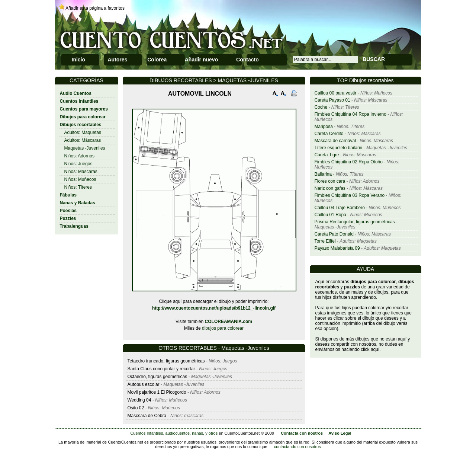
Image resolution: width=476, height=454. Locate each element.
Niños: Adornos (79, 156)
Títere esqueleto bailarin (339, 148)
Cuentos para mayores (84, 109)
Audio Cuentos (76, 93)
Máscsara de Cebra (147, 416)
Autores (117, 60)
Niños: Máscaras (81, 172)
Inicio (79, 60)
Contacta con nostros (302, 433)
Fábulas (68, 195)
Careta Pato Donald (334, 234)
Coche (321, 107)
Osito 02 (136, 408)
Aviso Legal (340, 433)
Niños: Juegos (78, 164)
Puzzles (68, 218)
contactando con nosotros (297, 447)
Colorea (157, 60)
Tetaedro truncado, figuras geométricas (166, 361)
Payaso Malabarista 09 (337, 248)
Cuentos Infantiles (79, 101)
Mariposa (324, 127)
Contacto (247, 60)
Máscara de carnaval (335, 141)
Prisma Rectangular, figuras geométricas (355, 222)
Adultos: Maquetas (83, 132)
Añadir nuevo (201, 60)
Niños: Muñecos (80, 179)
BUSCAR (374, 59)
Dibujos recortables (81, 125)
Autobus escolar (144, 384)
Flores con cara (330, 181)
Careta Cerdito (329, 134)
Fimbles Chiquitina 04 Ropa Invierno (350, 114)
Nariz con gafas (330, 188)
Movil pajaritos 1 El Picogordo (157, 392)
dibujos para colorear (223, 328)
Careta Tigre (327, 155)
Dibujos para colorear (83, 117)
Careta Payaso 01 (332, 100)
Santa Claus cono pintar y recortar (161, 369)
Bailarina (323, 174)
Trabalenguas (74, 226)
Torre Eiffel (325, 241)
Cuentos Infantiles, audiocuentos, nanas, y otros (174, 433)
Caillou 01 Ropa (330, 215)
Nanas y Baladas (78, 203)
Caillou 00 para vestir (336, 93)
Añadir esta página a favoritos (95, 8)
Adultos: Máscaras (83, 140)
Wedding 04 (139, 400)
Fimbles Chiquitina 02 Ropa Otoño (349, 162)
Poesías (68, 211)
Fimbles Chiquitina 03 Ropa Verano (350, 195)
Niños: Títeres (78, 187)
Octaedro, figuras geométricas (157, 377)
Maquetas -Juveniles (85, 148)
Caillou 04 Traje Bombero (340, 208)
